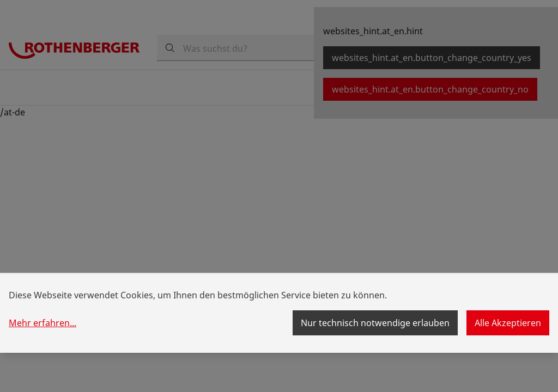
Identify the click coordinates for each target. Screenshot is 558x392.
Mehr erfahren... (43, 323)
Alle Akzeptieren (508, 323)
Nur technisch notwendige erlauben (375, 323)
